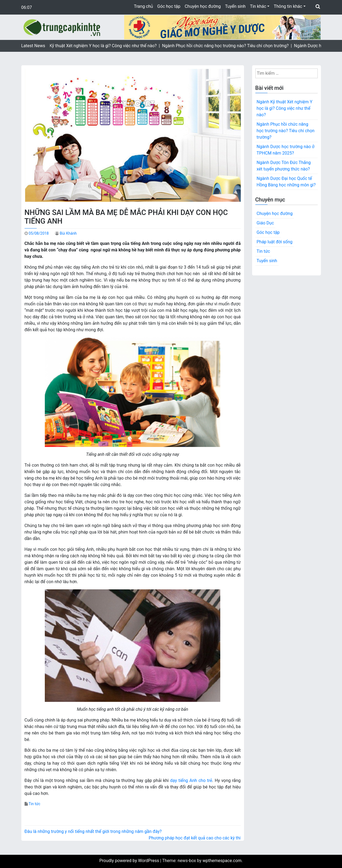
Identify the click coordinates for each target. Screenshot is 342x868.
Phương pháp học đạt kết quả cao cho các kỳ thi (195, 838)
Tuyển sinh (235, 6)
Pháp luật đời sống (275, 242)
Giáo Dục (265, 223)
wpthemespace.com (222, 861)
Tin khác (258, 6)
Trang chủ (143, 6)
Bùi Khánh (68, 233)
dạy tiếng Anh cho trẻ (191, 780)
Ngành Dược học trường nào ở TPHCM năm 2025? (286, 150)
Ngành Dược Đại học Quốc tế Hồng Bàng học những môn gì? (286, 182)
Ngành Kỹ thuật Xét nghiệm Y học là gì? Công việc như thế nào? (285, 108)
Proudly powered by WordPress (130, 861)
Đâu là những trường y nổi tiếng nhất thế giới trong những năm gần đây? (93, 831)
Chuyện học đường (203, 6)
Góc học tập (169, 6)
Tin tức (35, 804)
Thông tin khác (288, 6)
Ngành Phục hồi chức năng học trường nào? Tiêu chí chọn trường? (286, 131)
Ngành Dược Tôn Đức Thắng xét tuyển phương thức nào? (284, 166)
